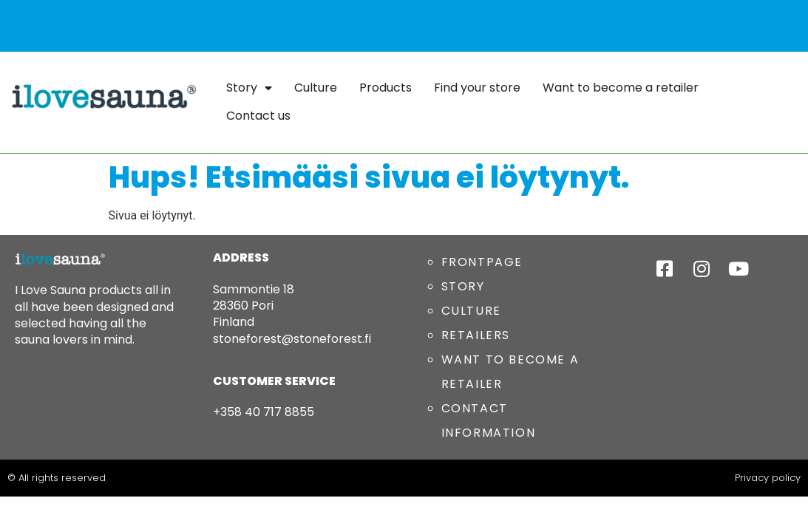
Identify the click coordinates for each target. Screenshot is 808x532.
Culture (316, 88)
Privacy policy (768, 478)
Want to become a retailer (621, 88)
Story (249, 88)
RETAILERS (476, 335)
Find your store (477, 88)
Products (386, 88)
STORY (463, 286)
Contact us (258, 116)
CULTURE (471, 311)
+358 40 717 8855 (264, 412)
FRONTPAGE (482, 262)
